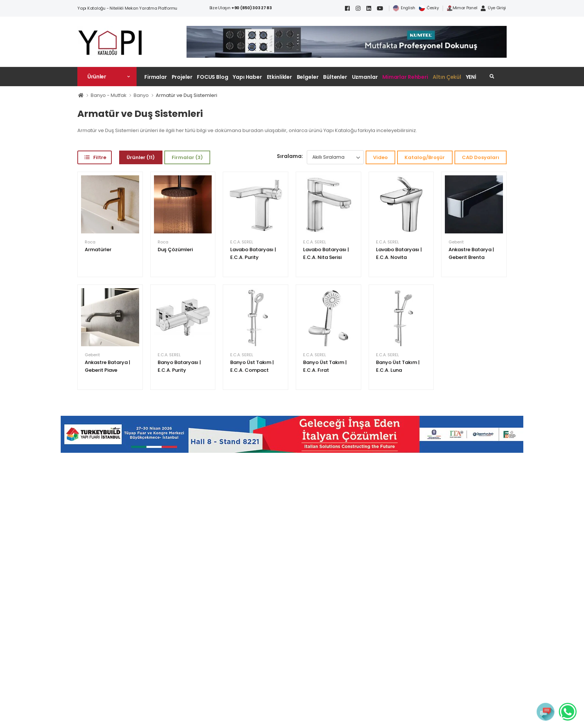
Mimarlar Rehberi (405, 77)
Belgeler (308, 77)
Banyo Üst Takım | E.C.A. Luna (398, 366)
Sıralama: (290, 156)
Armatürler (98, 250)
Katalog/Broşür (425, 157)
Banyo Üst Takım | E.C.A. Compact (252, 366)
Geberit (456, 242)
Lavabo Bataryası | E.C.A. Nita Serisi (326, 253)
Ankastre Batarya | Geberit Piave (108, 366)
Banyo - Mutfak (109, 95)
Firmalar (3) (187, 157)
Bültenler (335, 77)
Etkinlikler (280, 77)
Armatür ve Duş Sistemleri (187, 95)
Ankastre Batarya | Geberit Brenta (471, 253)
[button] (107, 77)
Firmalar (156, 77)
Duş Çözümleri (175, 250)
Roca (90, 242)
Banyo (141, 95)
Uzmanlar (365, 77)
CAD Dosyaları (481, 157)
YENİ (471, 77)
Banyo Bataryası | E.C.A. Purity (179, 366)
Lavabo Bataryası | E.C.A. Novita (399, 253)
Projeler (182, 77)
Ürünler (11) (141, 157)
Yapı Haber (247, 77)
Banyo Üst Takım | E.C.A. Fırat (325, 366)
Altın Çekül (447, 77)
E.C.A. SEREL (242, 242)
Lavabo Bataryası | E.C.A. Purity (253, 253)
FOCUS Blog (213, 77)
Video (380, 157)
